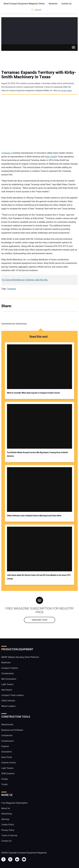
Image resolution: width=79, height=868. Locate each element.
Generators (7, 752)
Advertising (7, 814)
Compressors (8, 673)
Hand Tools (7, 757)
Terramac (6, 153)
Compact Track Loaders (12, 695)
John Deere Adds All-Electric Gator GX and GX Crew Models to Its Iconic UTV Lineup (39, 577)
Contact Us (66, 4)
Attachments (7, 725)
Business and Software (12, 730)
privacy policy (66, 91)
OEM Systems (8, 774)
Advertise (53, 4)
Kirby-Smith (50, 157)
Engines (5, 746)
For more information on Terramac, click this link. (25, 280)
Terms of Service (9, 836)
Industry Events (8, 763)
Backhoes (6, 663)
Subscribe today (40, 620)
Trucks (4, 784)
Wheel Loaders (8, 706)
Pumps (5, 779)
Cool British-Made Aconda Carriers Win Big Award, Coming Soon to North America (37, 454)
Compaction (7, 735)
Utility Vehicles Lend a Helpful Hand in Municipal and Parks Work (34, 516)
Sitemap (5, 819)
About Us (6, 808)
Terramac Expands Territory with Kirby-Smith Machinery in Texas (39, 75)
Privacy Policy (8, 830)
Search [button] (33, 10)
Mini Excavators (9, 679)
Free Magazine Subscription (14, 803)
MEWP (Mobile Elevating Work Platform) (20, 657)
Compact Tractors (10, 668)
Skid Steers (7, 690)
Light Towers (7, 684)
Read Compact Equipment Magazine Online (24, 4)
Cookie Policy (8, 825)
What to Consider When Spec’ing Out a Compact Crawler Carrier (33, 393)
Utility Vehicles (8, 701)
